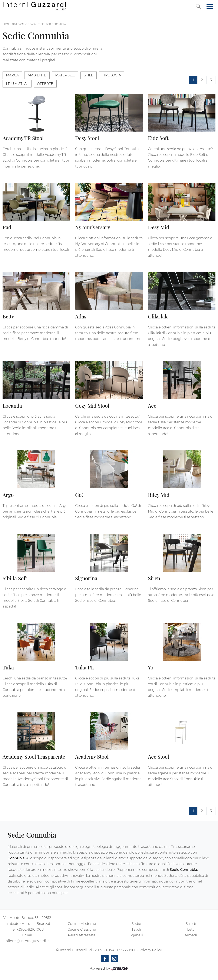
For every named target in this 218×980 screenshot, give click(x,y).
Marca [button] (12, 75)
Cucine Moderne (82, 924)
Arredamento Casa (24, 24)
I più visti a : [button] (17, 84)
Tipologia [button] (112, 75)
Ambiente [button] (37, 75)
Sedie (41, 24)
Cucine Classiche (82, 929)
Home (6, 24)
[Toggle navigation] (210, 6)
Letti (191, 929)
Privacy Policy (151, 950)
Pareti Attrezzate (82, 935)
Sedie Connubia (56, 24)
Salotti (191, 924)
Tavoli (136, 929)
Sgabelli (136, 935)
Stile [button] (89, 75)
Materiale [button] (65, 75)
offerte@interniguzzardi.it (27, 941)
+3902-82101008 (30, 929)
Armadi (191, 935)
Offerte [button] (45, 84)
